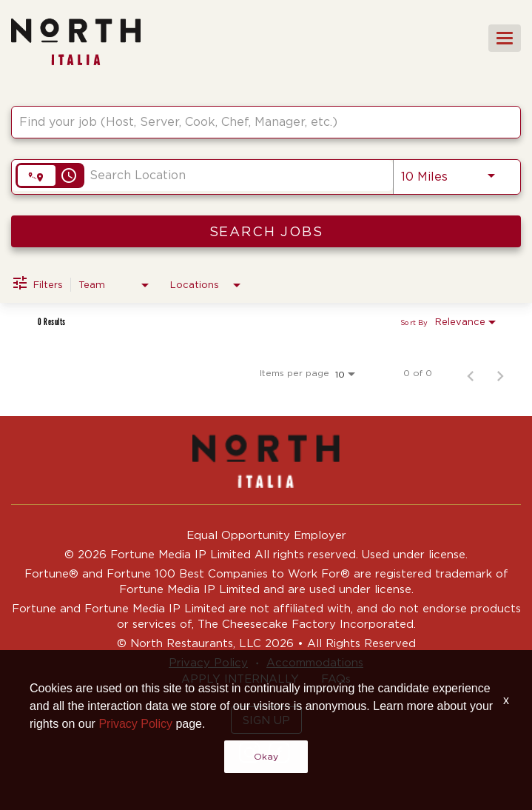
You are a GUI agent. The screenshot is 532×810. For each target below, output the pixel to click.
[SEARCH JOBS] (266, 231)
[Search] (266, 231)
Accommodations (315, 662)
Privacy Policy (208, 662)
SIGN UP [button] (266, 720)
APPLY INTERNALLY (240, 679)
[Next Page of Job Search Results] (500, 373)
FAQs (336, 679)
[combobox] (259, 122)
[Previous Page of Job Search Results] (471, 373)
